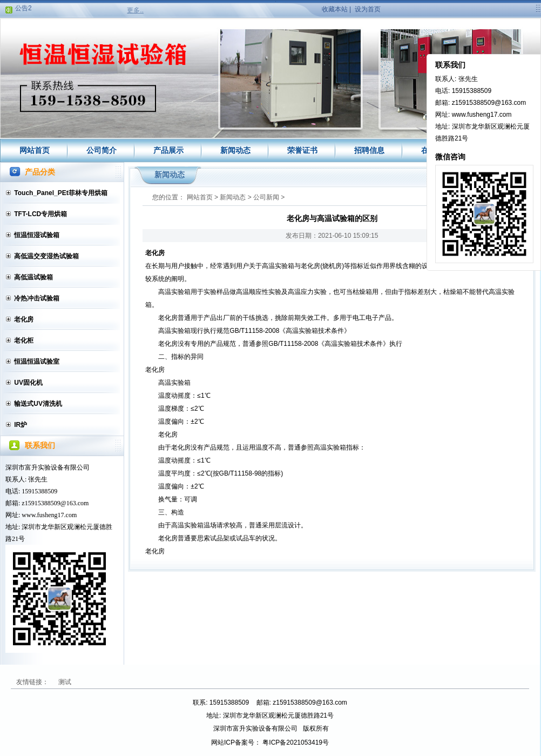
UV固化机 (28, 383)
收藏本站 (335, 9)
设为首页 (368, 9)
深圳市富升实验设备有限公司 (48, 467)
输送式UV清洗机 (38, 404)
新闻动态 (235, 150)
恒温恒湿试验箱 (37, 235)
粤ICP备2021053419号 (296, 742)
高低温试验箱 (33, 277)
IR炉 (21, 425)
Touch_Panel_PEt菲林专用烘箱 (60, 193)
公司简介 (102, 150)
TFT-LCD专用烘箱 (40, 214)
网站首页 (35, 150)
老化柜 (24, 340)
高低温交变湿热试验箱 (46, 256)
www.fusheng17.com (49, 515)
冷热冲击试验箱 (37, 298)
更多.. (135, 10)
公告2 (23, 9)
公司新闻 (266, 197)
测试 (65, 682)
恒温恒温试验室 (37, 362)
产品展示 (168, 150)
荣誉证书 (302, 150)
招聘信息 (369, 150)
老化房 (24, 319)
